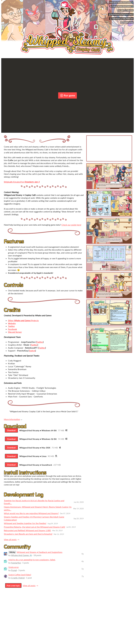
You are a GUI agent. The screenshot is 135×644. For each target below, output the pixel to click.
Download (12, 431)
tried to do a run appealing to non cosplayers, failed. (32, 562)
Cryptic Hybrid (18, 580)
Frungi (14, 573)
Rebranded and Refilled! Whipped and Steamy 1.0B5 (27, 533)
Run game (67, 95)
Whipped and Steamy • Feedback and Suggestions (40, 554)
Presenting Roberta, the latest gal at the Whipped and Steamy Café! (34, 529)
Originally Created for (22, 182)
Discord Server (15, 332)
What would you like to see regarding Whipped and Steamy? (31, 516)
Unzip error (14, 569)
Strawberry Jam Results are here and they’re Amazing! (28, 536)
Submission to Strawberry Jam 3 (121, 15)
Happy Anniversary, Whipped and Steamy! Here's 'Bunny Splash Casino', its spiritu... (38, 511)
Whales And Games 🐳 (22, 558)
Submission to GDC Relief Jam (121, 19)
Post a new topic (13, 588)
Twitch (32, 351)
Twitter (40, 342)
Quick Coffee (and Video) (20, 577)
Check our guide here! (71, 225)
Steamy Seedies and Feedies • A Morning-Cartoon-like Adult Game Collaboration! (34, 521)
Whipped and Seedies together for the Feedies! (25, 526)
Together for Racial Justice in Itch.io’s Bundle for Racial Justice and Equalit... (34, 504)
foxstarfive (16, 565)
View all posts (10, 542)
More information (13, 419)
